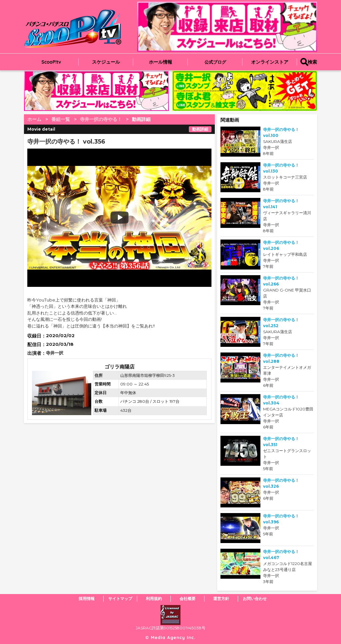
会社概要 (187, 599)
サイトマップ (120, 599)
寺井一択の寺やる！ (101, 119)
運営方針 (221, 599)
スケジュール (106, 62)
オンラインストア (270, 62)
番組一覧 (61, 119)
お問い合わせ (255, 599)
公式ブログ (215, 62)
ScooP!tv (51, 62)
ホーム (34, 119)
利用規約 (154, 599)
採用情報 (87, 599)
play (78, 218)
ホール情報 (161, 62)
